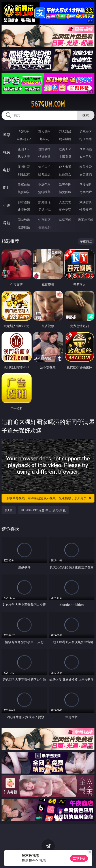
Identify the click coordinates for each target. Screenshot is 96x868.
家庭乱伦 (44, 202)
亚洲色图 (44, 184)
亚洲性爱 (24, 167)
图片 (7, 188)
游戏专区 (86, 131)
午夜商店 (44, 220)
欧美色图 (65, 184)
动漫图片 (86, 184)
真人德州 (44, 131)
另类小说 (44, 210)
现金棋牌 (65, 139)
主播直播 (65, 157)
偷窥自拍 (24, 184)
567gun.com (48, 104)
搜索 (86, 115)
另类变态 (86, 174)
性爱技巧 (86, 210)
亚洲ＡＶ (24, 149)
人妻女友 (65, 202)
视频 (7, 152)
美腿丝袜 (24, 192)
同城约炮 (24, 220)
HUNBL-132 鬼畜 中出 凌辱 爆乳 (43, 510)
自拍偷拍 (44, 149)
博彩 (7, 135)
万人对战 (65, 131)
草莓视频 (65, 220)
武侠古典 (86, 202)
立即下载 (79, 858)
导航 (7, 223)
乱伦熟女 (65, 174)
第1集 (9, 510)
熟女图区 (65, 192)
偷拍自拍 (44, 167)
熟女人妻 (24, 157)
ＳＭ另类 (86, 157)
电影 (7, 170)
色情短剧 (44, 227)
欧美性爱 (86, 167)
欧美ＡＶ (65, 149)
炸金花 (44, 139)
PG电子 (24, 131)
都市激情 (24, 202)
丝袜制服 (44, 157)
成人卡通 (65, 167)
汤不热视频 (86, 220)
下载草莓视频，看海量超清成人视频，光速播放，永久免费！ (49, 498)
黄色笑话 (65, 210)
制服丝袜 (24, 174)
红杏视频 (24, 227)
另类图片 (86, 192)
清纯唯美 (44, 192)
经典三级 (44, 174)
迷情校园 (24, 210)
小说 (7, 205)
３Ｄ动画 (86, 149)
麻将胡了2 (24, 139)
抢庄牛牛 (86, 139)
